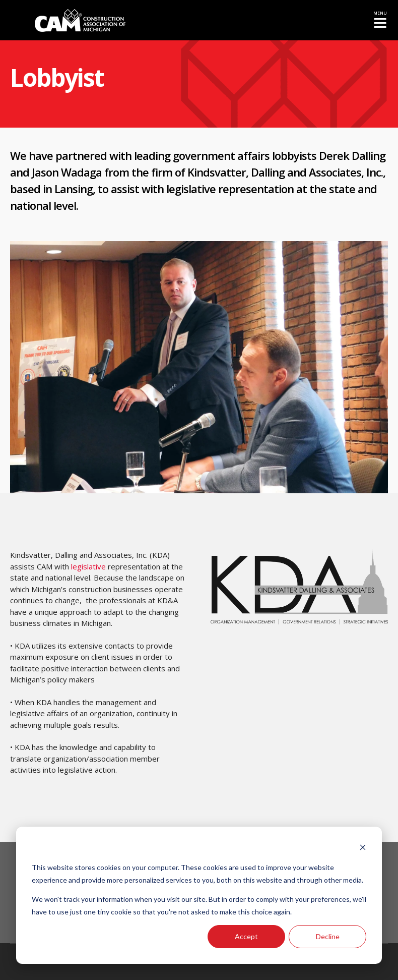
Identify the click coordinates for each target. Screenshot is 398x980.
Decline (328, 936)
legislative (191, 189)
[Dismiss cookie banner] (363, 849)
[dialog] (199, 895)
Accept (246, 936)
